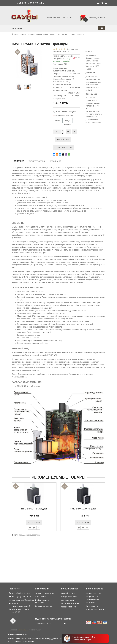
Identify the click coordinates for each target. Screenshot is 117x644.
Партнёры (91, 603)
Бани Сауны (23, 630)
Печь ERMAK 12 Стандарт (34, 509)
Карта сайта (92, 606)
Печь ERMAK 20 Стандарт (83, 509)
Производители (94, 593)
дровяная (36, 535)
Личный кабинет (69, 593)
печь (21, 535)
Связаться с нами (44, 606)
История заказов (69, 597)
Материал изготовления (63, 116)
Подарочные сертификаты (93, 598)
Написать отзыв (61, 52)
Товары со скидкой (95, 609)
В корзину (63, 140)
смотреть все (59, 99)
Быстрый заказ (63, 148)
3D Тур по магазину (45, 593)
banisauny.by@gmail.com (22, 600)
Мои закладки (67, 600)
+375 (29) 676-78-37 (21, 593)
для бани (27, 535)
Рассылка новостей (70, 603)
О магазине (41, 597)
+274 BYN (68, 122)
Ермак (70, 56)
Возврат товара (68, 607)
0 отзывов (71, 49)
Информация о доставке (42, 601)
